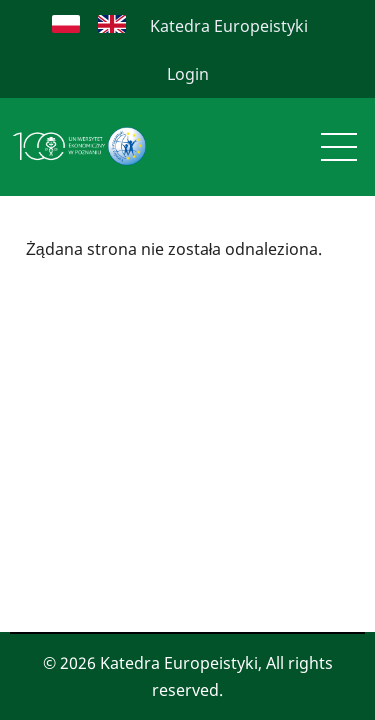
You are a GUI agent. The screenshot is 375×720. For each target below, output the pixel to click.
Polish (66, 24)
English (112, 24)
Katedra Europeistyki (229, 26)
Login (188, 74)
